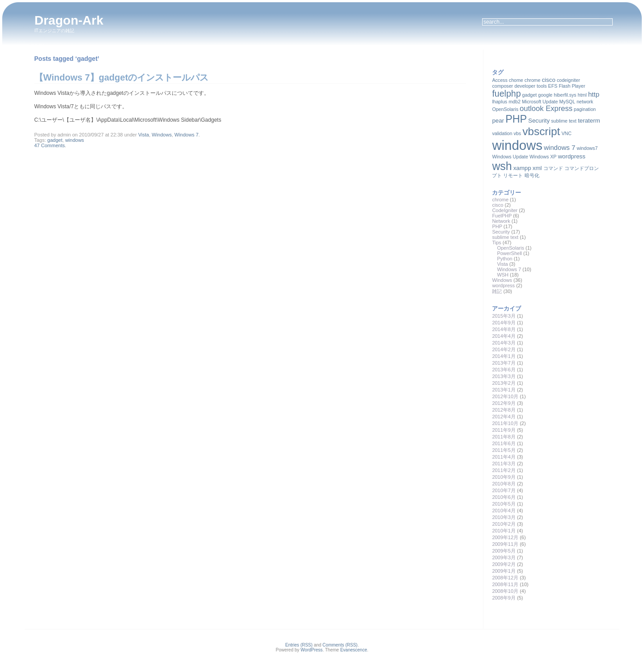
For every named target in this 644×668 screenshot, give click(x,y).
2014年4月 (504, 336)
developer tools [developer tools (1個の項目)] (530, 86)
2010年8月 (504, 484)
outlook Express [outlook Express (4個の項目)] (546, 108)
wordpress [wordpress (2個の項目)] (571, 156)
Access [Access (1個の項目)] (500, 80)
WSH (503, 275)
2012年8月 (504, 410)
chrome (500, 200)
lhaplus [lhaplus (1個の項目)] (500, 102)
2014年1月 (504, 356)
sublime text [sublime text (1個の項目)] (564, 121)
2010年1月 (504, 531)
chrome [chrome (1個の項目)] (533, 80)
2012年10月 (505, 396)
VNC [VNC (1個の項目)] (566, 133)
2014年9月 (504, 323)
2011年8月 (504, 437)
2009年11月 (505, 544)
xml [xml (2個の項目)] (537, 168)
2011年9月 (504, 430)
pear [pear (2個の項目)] (498, 121)
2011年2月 (504, 470)
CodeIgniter (505, 210)
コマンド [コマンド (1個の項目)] (553, 168)
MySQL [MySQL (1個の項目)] (568, 102)
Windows (162, 135)
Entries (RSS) (299, 645)
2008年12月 (505, 578)
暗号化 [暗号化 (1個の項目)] (532, 175)
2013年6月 (504, 370)
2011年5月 (504, 450)
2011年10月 (505, 423)
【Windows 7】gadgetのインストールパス (122, 77)
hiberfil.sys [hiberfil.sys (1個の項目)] (565, 95)
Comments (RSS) (340, 645)
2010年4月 (504, 511)
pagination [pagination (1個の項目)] (585, 109)
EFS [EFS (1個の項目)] (553, 86)
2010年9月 (504, 477)
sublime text (505, 237)
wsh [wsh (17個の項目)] (502, 166)
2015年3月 (504, 316)
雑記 (497, 291)
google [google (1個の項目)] (545, 95)
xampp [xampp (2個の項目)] (522, 168)
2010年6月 (504, 497)
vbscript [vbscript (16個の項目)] (541, 131)
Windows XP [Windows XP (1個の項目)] (543, 157)
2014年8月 (504, 329)
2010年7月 (504, 490)
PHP (497, 226)
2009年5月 (504, 551)
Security (501, 232)
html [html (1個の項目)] (582, 95)
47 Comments (50, 145)
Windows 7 (186, 135)
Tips (496, 243)
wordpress (503, 285)
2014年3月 (504, 343)
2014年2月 (504, 349)
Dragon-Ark (69, 20)
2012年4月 (504, 417)
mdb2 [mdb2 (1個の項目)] (515, 102)
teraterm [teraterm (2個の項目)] (589, 121)
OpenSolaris (511, 248)
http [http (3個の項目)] (594, 94)
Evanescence (354, 650)
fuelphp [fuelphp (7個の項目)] (506, 94)
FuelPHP (502, 216)
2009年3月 (504, 557)
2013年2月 (504, 383)
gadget (55, 140)
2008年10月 (505, 591)
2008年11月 (505, 584)
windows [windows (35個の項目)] (517, 145)
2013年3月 (504, 376)
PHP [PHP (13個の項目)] (516, 119)
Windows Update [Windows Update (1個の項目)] (510, 157)
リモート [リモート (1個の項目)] (513, 175)
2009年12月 (505, 537)
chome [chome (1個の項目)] (516, 80)
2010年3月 (504, 517)
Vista (144, 135)
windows (75, 140)
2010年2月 (504, 524)
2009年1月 (504, 571)
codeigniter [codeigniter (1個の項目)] (568, 80)
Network (501, 221)
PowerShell (509, 253)
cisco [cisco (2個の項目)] (548, 80)
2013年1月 (504, 390)
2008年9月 (504, 598)
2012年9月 (504, 403)
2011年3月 (504, 464)
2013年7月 (504, 363)
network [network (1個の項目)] (585, 102)
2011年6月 (504, 443)
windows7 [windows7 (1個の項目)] (587, 148)
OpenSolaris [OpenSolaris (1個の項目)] (505, 109)
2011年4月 (504, 457)
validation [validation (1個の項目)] (502, 133)
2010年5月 (504, 504)
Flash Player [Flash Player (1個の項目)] (572, 86)
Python (504, 259)
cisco (498, 205)
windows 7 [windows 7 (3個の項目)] (560, 147)
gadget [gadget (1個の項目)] (530, 95)
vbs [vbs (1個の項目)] (517, 133)
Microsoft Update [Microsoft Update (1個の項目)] (540, 102)
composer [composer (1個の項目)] (502, 86)
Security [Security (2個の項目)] (539, 121)
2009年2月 (504, 564)
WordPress (311, 650)
